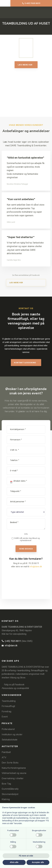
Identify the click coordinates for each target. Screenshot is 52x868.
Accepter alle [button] (38, 862)
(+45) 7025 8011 (11, 641)
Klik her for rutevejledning (14, 634)
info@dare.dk (36, 566)
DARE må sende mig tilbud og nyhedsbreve (27, 539)
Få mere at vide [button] (26, 856)
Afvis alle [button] (14, 862)
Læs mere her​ (25, 65)
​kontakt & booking (25, 363)
